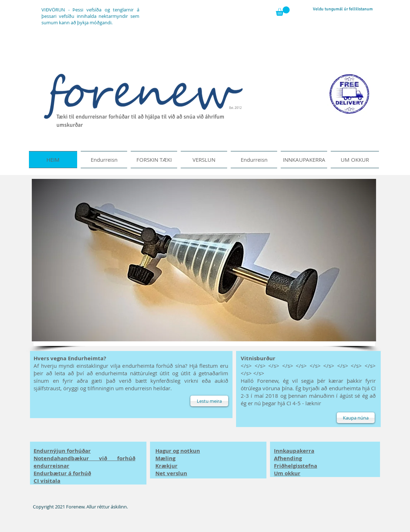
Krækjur (166, 466)
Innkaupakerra (294, 451)
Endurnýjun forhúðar (62, 451)
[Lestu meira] (209, 401)
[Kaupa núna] (356, 418)
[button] (283, 11)
